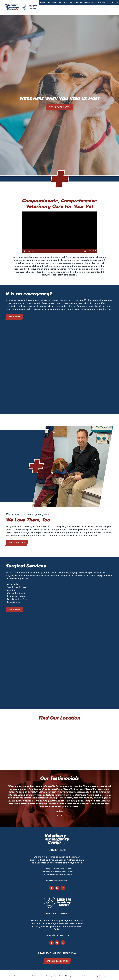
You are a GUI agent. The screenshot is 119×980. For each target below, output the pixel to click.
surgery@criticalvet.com (57, 935)
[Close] (117, 972)
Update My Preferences (106, 976)
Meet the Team (66, 2)
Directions (52, 2)
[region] (59, 975)
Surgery (102, 2)
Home (43, 2)
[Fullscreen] (94, 251)
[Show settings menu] (90, 251)
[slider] (57, 251)
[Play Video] (25, 251)
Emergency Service (66, 10)
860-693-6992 (92, 10)
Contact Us (113, 2)
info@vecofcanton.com (57, 881)
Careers (78, 2)
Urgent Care (90, 2)
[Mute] (85, 251)
